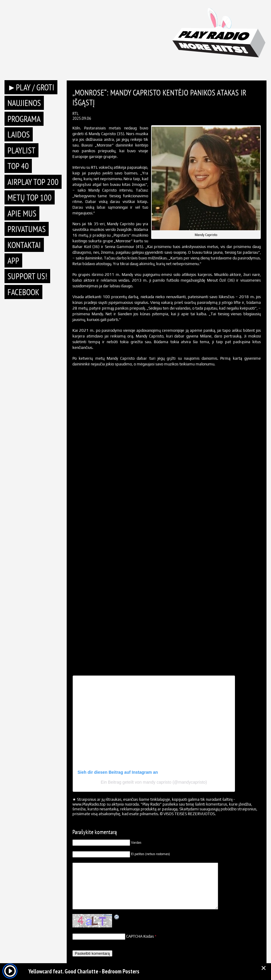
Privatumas (27, 229)
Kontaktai (24, 245)
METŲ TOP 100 (30, 197)
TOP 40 (18, 166)
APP (13, 260)
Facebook (23, 292)
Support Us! (27, 276)
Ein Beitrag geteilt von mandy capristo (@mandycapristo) (154, 782)
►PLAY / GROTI (31, 87)
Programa (24, 119)
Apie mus (22, 213)
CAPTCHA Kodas (140, 936)
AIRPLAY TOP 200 (33, 182)
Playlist (21, 150)
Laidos (19, 134)
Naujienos (24, 103)
